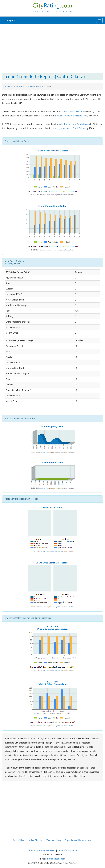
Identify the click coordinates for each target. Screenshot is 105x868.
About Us (32, 850)
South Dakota (36, 87)
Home (7, 87)
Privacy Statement (47, 850)
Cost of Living (19, 840)
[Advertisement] (52, 48)
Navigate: (10, 20)
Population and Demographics (78, 840)
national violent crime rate (72, 112)
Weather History (54, 840)
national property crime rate (69, 116)
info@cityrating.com (56, 859)
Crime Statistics (20, 87)
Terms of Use (64, 850)
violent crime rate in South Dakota (74, 124)
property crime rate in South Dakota (69, 128)
